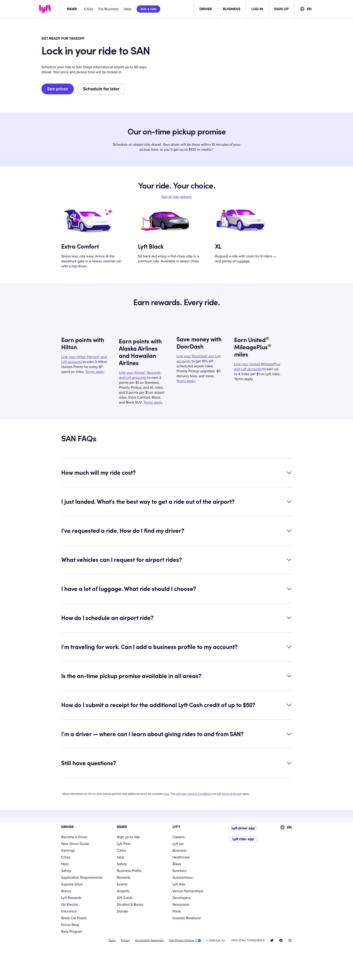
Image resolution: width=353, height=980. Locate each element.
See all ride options (176, 226)
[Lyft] (45, 9)
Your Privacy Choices (185, 970)
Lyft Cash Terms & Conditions (193, 823)
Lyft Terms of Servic (229, 823)
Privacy (125, 970)
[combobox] (306, 9)
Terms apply (95, 401)
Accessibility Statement (149, 970)
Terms (112, 970)
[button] (176, 502)
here (166, 823)
